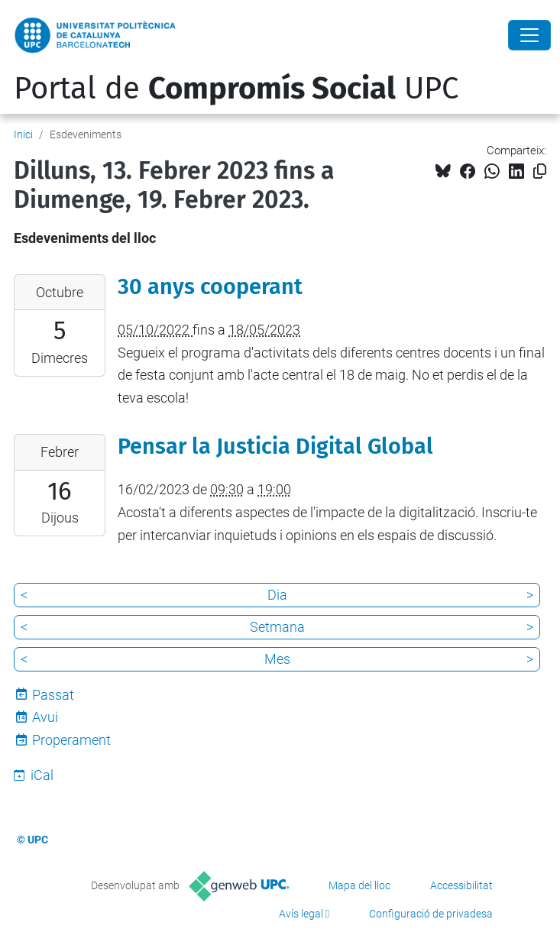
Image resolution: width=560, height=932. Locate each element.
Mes (277, 659)
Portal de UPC (236, 89)
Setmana (277, 627)
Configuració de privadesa (431, 914)
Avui (45, 717)
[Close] (529, 35)
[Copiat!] (540, 172)
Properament (71, 740)
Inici (23, 134)
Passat (53, 695)
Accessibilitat (461, 885)
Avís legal (301, 914)
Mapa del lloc (359, 885)
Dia (277, 595)
